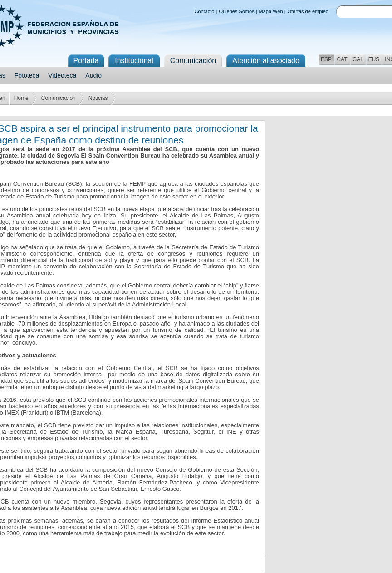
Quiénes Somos (236, 11)
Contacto (204, 11)
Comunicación (59, 98)
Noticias (98, 98)
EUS (374, 59)
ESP (326, 59)
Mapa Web (271, 11)
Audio (93, 75)
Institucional (134, 61)
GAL (358, 59)
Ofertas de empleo (308, 11)
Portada (86, 61)
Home (21, 98)
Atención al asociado (266, 61)
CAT (342, 59)
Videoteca (62, 75)
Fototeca (27, 75)
